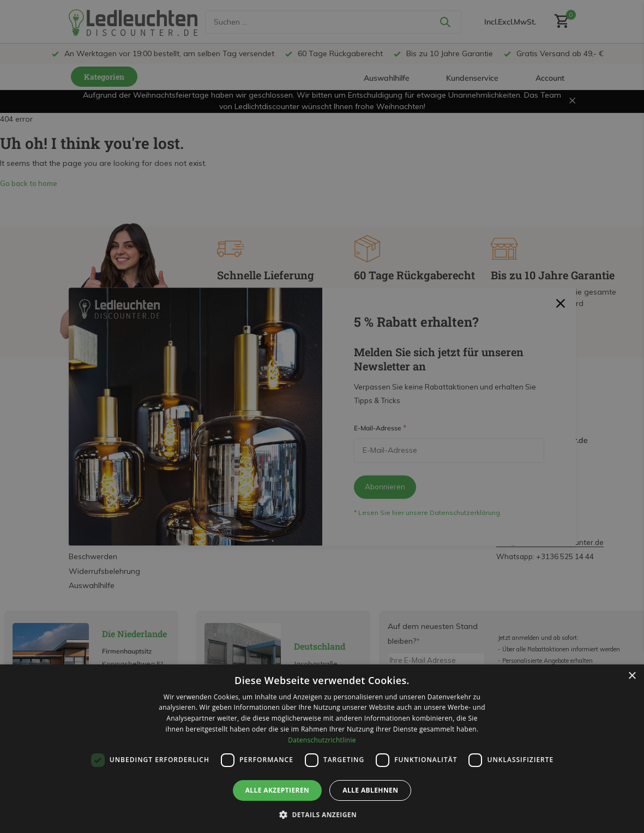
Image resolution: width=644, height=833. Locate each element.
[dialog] (322, 749)
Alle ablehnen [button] (370, 790)
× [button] (632, 676)
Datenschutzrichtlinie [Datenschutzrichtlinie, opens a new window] (322, 740)
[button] (322, 814)
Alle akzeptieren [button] (278, 790)
